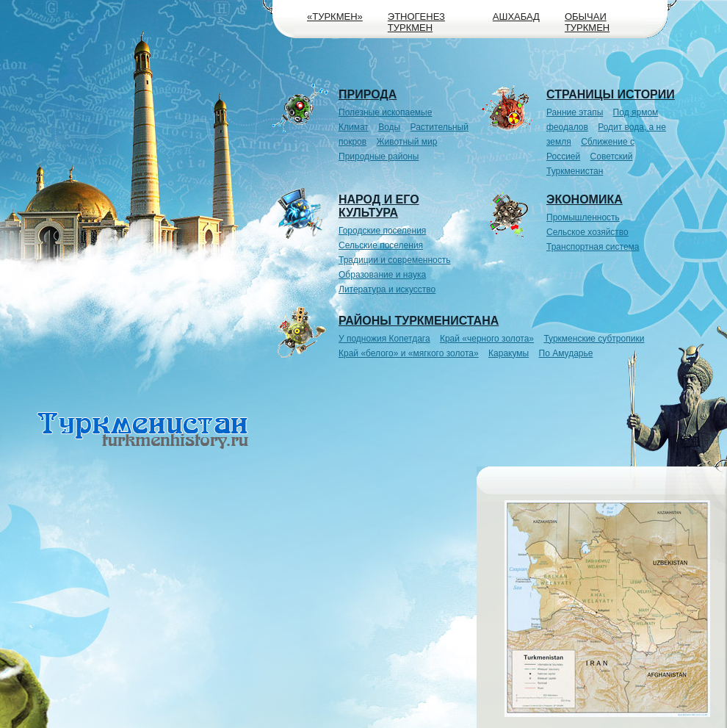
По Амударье (566, 353)
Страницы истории (611, 94)
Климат (354, 127)
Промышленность (583, 217)
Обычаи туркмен (587, 22)
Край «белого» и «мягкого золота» (409, 353)
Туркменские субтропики (594, 339)
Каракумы (509, 353)
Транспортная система (593, 247)
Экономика (585, 199)
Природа (368, 94)
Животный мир (407, 142)
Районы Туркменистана (419, 321)
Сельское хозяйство (587, 232)
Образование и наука (382, 275)
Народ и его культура (379, 206)
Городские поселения (382, 231)
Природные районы (379, 156)
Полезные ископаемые (385, 112)
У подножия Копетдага (384, 339)
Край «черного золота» (487, 339)
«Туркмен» (335, 17)
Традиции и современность (395, 260)
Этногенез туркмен (416, 22)
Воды (389, 127)
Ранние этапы (575, 112)
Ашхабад (516, 17)
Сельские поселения (381, 245)
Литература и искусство (387, 289)
